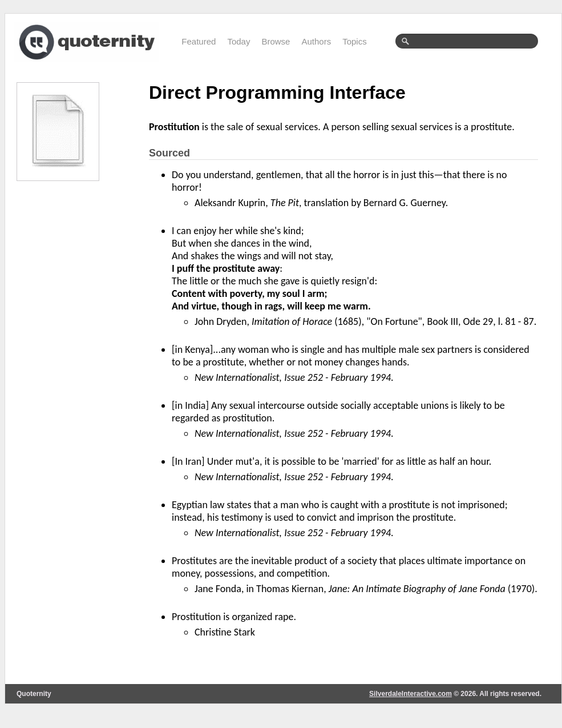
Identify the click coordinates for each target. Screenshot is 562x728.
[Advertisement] (74, 364)
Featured (199, 41)
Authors (316, 41)
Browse (276, 41)
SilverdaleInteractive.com (411, 694)
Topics (355, 41)
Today (238, 41)
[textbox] (467, 41)
